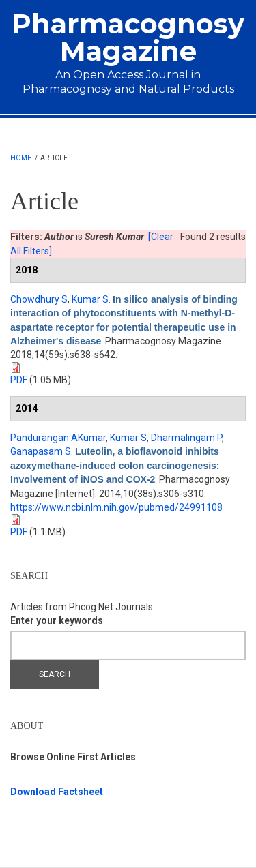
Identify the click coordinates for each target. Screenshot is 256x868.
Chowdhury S (39, 299)
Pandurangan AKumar (58, 438)
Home (21, 158)
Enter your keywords (57, 620)
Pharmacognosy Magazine (128, 37)
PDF (19, 380)
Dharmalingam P (186, 438)
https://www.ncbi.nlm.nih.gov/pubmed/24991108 (116, 507)
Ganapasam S (41, 451)
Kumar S (90, 299)
